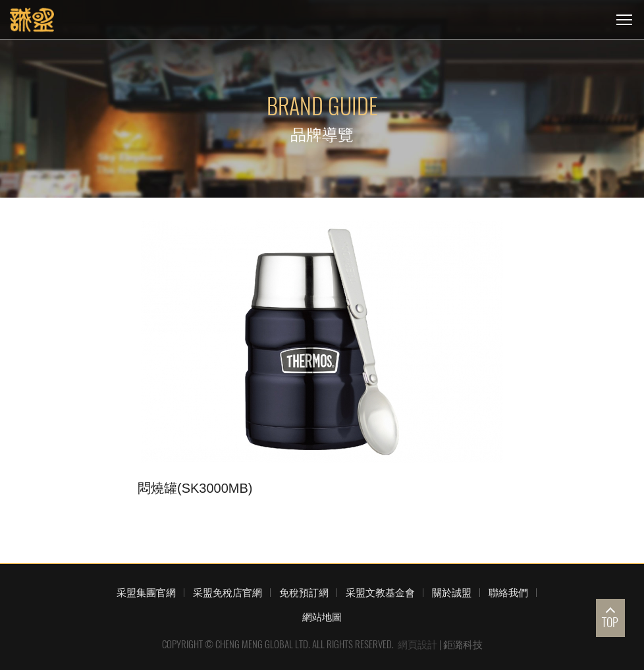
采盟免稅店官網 (228, 592)
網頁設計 (417, 644)
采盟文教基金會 (380, 592)
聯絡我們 (508, 592)
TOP (610, 622)
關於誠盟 (452, 592)
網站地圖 (322, 617)
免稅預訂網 (304, 592)
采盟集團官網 (146, 592)
